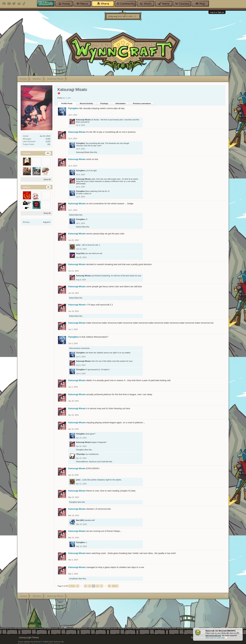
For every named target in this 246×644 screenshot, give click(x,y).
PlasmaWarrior (82, 462)
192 (49, 144)
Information (121, 103)
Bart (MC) (80, 520)
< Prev (72, 586)
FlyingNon (74, 108)
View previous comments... (80, 348)
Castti (103, 462)
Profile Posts (67, 103)
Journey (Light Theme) (29, 638)
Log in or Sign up (217, 12)
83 (48, 187)
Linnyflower (74, 579)
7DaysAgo (81, 454)
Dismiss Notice (240, 630)
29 (109, 586)
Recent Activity (86, 103)
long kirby (80, 253)
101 (48, 153)
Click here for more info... (216, 638)
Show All (47, 179)
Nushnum (93, 462)
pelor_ (79, 245)
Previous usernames (142, 103)
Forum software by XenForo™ (41, 642)
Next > (115, 586)
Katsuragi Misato (83, 120)
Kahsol (72, 215)
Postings (104, 103)
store (103, 4)
